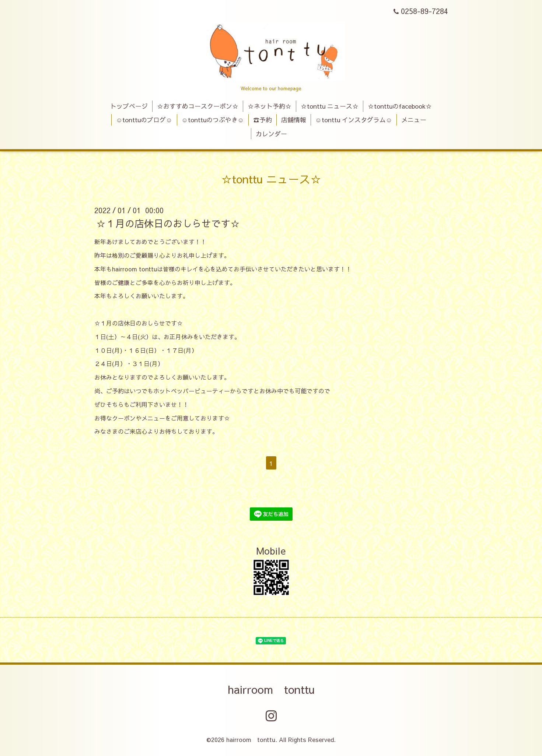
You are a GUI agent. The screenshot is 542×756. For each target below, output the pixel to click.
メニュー (414, 120)
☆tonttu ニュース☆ (330, 106)
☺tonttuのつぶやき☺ (213, 120)
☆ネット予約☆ (270, 106)
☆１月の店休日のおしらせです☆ (168, 223)
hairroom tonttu (271, 689)
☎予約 (263, 120)
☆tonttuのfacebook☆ (400, 106)
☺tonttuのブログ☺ (144, 120)
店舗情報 (294, 120)
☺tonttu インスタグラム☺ (354, 120)
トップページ (129, 106)
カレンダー (271, 134)
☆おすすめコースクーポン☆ (198, 106)
